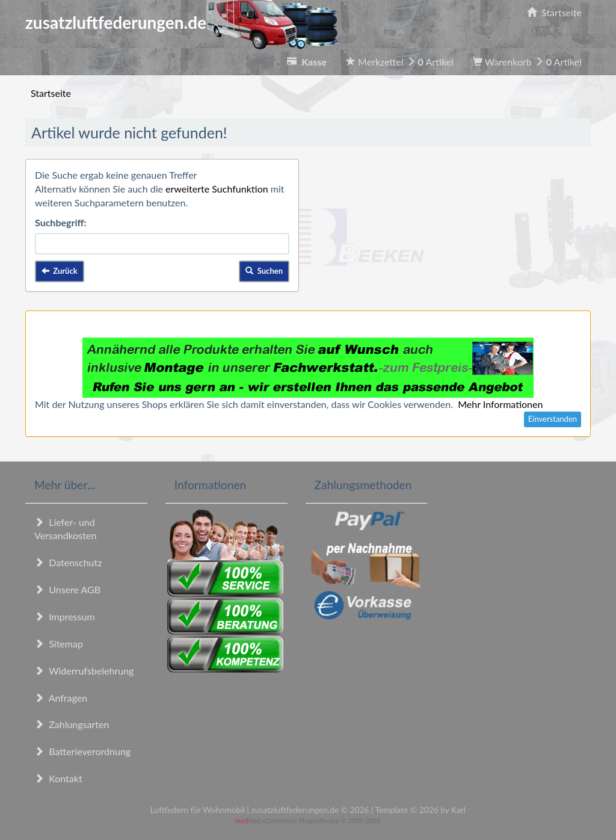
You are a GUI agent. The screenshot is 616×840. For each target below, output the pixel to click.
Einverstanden (553, 419)
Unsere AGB (67, 589)
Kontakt (58, 778)
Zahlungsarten (72, 724)
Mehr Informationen (500, 404)
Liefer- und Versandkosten (65, 529)
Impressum (65, 616)
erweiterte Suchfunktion (217, 189)
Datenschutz (68, 562)
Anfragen (61, 698)
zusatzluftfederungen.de (181, 22)
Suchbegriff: (61, 222)
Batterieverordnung (82, 751)
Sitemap (59, 644)
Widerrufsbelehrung (84, 671)
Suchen (264, 271)
